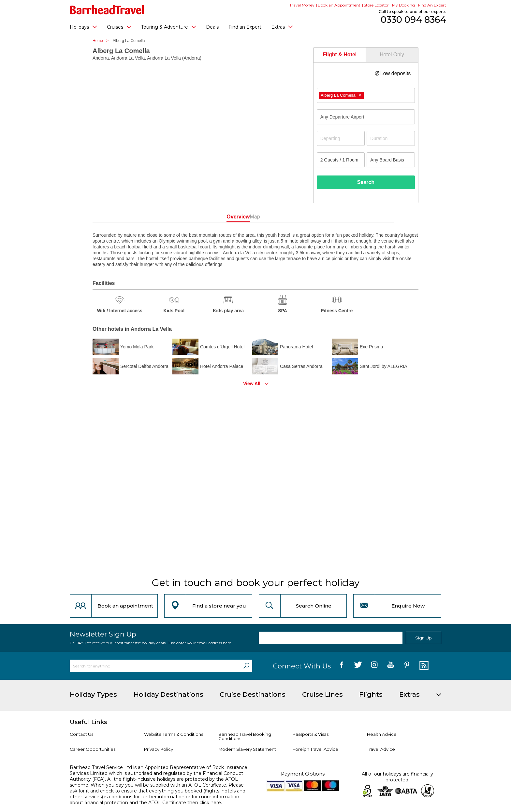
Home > (102, 41)
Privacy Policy (159, 749)
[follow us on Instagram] (374, 666)
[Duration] (391, 138)
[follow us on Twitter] (358, 666)
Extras (282, 27)
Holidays (83, 27)
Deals (212, 27)
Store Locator (376, 5)
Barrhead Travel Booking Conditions (245, 736)
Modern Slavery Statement (247, 749)
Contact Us (81, 734)
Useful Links (88, 722)
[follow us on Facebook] (342, 666)
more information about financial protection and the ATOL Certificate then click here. (154, 800)
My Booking (403, 5)
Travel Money (302, 5)
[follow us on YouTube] (391, 666)
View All (252, 384)
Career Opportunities (93, 749)
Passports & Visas (311, 734)
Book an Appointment (339, 5)
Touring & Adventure (169, 27)
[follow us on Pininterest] (407, 666)
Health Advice (382, 734)
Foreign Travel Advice (315, 749)
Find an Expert (245, 27)
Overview (226, 217)
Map (285, 217)
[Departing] (341, 138)
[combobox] (366, 95)
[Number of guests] (341, 160)
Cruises (119, 27)
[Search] (246, 666)
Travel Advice (381, 749)
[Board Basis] (391, 160)
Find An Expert (432, 5)
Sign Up (423, 638)
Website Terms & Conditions (174, 734)
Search (366, 182)
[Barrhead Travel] (107, 10)
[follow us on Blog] (423, 666)
